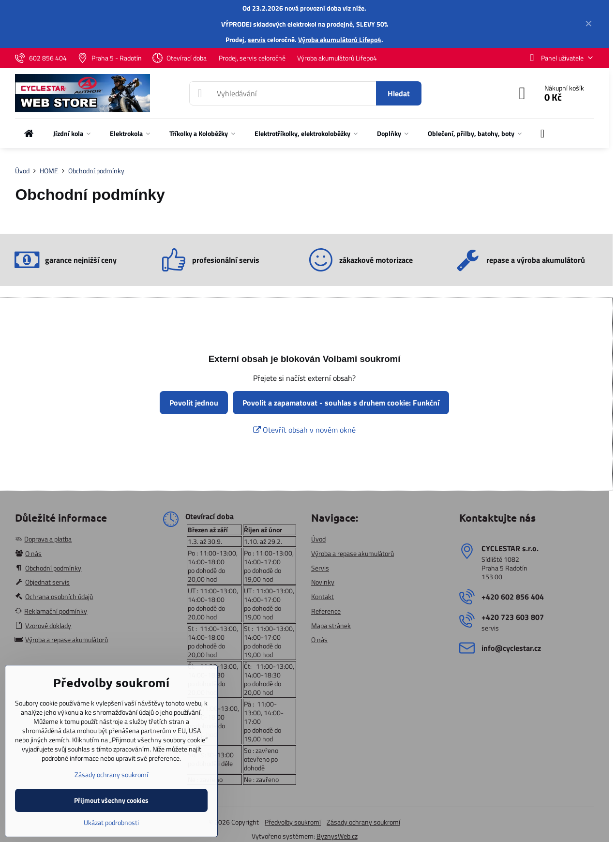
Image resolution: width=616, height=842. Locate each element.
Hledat (399, 93)
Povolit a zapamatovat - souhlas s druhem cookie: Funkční (341, 403)
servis (257, 39)
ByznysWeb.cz (337, 836)
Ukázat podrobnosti (111, 822)
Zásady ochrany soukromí (363, 822)
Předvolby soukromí (293, 822)
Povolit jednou (194, 403)
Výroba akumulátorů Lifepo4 (340, 39)
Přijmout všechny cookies (111, 800)
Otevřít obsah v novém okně (304, 430)
